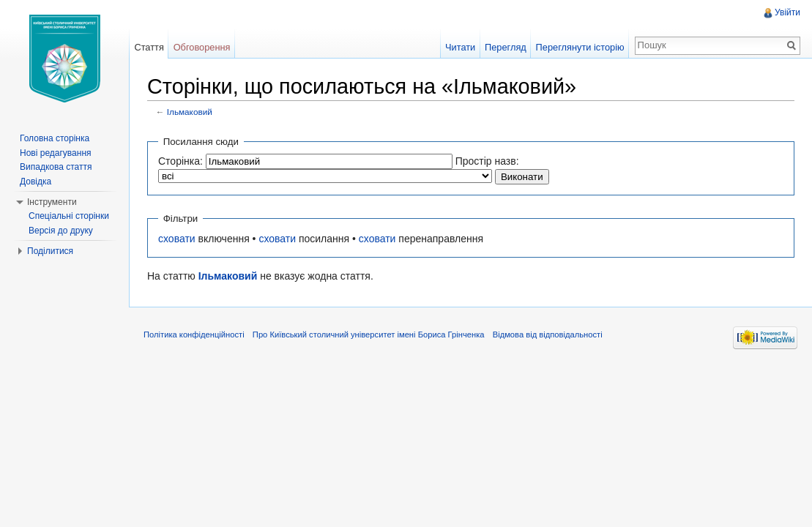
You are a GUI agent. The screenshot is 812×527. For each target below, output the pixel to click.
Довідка (36, 182)
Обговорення (202, 47)
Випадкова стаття (56, 167)
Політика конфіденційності (194, 334)
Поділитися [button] (50, 251)
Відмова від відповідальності (548, 334)
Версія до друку (61, 231)
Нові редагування (56, 153)
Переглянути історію (580, 47)
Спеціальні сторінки (69, 216)
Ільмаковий (190, 112)
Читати (460, 47)
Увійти (787, 12)
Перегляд (506, 47)
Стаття (149, 47)
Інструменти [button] (52, 202)
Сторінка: (180, 161)
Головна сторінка (55, 138)
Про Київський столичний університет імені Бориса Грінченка (369, 334)
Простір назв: (487, 161)
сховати (177, 239)
